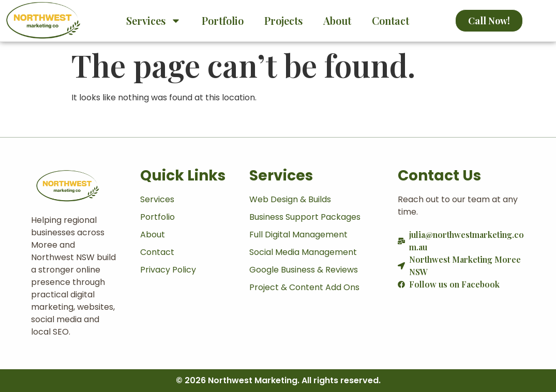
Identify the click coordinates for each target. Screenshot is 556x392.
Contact (390, 20)
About (337, 20)
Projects (283, 20)
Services (154, 21)
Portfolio (223, 20)
